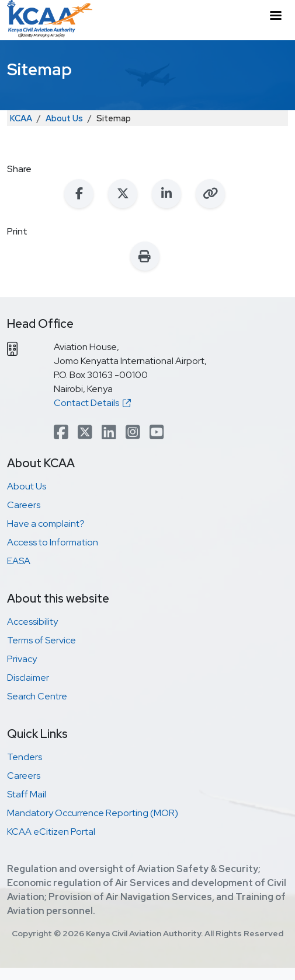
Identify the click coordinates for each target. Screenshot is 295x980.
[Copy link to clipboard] (210, 194)
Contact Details (92, 403)
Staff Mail (27, 794)
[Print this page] (145, 256)
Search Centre (37, 696)
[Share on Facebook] (79, 194)
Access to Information (53, 542)
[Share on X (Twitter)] (123, 194)
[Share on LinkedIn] (166, 194)
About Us (64, 118)
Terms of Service (41, 640)
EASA (19, 561)
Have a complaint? (46, 524)
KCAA (21, 118)
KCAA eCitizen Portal (51, 832)
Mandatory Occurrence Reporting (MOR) (93, 813)
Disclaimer (28, 678)
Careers (24, 505)
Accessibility (32, 622)
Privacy (22, 659)
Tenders (25, 757)
